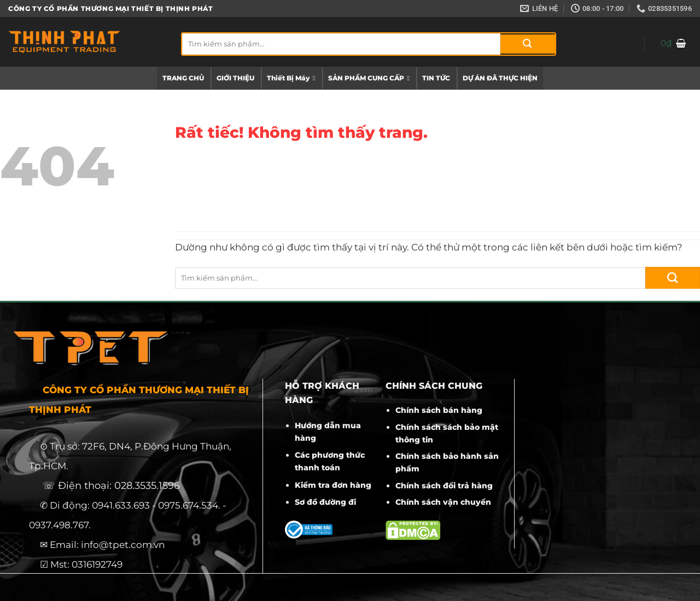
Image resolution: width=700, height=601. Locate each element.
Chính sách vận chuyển (443, 502)
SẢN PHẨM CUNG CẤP (369, 78)
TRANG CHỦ (183, 78)
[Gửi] (528, 44)
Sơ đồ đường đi (325, 502)
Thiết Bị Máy (291, 78)
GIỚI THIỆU (235, 78)
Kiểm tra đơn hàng (333, 485)
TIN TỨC (436, 78)
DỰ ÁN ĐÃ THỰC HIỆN (500, 78)
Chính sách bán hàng (439, 410)
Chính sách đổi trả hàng (444, 486)
